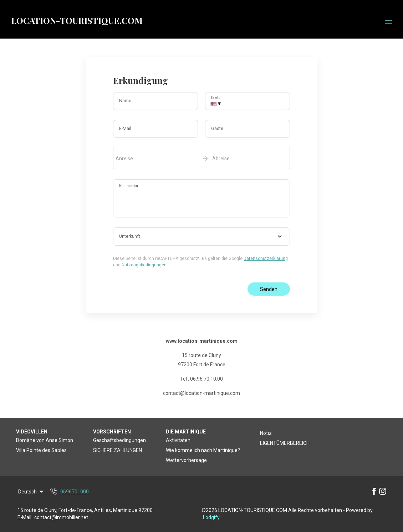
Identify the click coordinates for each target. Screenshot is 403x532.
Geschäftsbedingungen (119, 440)
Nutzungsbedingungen (144, 265)
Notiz (266, 433)
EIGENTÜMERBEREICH (285, 443)
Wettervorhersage (186, 460)
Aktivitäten (178, 440)
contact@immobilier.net (61, 517)
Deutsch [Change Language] (31, 492)
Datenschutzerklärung (266, 259)
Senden (269, 289)
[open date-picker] (201, 159)
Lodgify (211, 517)
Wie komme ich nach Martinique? (203, 450)
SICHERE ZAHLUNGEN (118, 450)
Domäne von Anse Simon (45, 440)
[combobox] (201, 237)
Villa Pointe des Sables (41, 450)
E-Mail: (25, 517)
